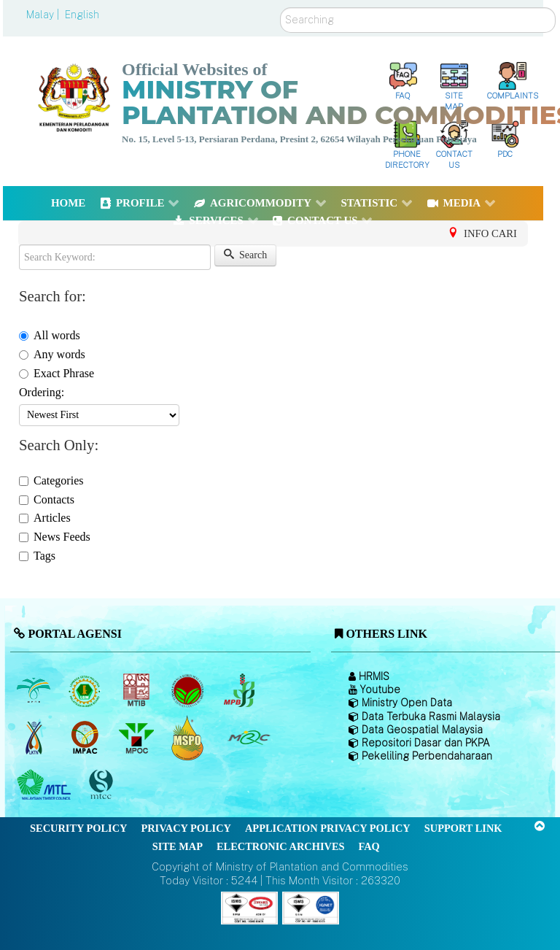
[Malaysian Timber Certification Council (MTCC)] (103, 785)
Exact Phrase (57, 373)
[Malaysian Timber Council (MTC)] (46, 785)
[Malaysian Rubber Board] (86, 690)
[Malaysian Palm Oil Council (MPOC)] (137, 738)
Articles (45, 518)
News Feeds (55, 537)
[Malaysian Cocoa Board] (189, 690)
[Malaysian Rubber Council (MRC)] (248, 738)
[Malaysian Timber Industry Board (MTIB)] (137, 690)
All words (50, 335)
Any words (52, 354)
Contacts (47, 499)
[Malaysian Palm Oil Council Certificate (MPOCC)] (189, 738)
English (82, 15)
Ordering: (42, 392)
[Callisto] (249, 907)
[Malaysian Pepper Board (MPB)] (240, 690)
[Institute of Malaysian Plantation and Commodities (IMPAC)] (86, 738)
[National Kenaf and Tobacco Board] (35, 738)
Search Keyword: (19, 245)
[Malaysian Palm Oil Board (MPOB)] (35, 690)
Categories (51, 480)
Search (280, 8)
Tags (37, 556)
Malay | (44, 15)
